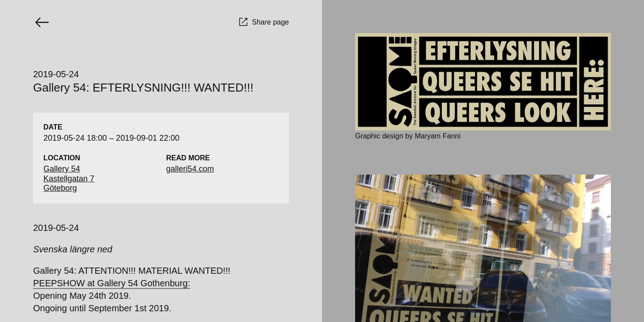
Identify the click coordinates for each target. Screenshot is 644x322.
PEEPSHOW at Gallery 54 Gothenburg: (112, 283)
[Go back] (42, 22)
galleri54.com (190, 169)
